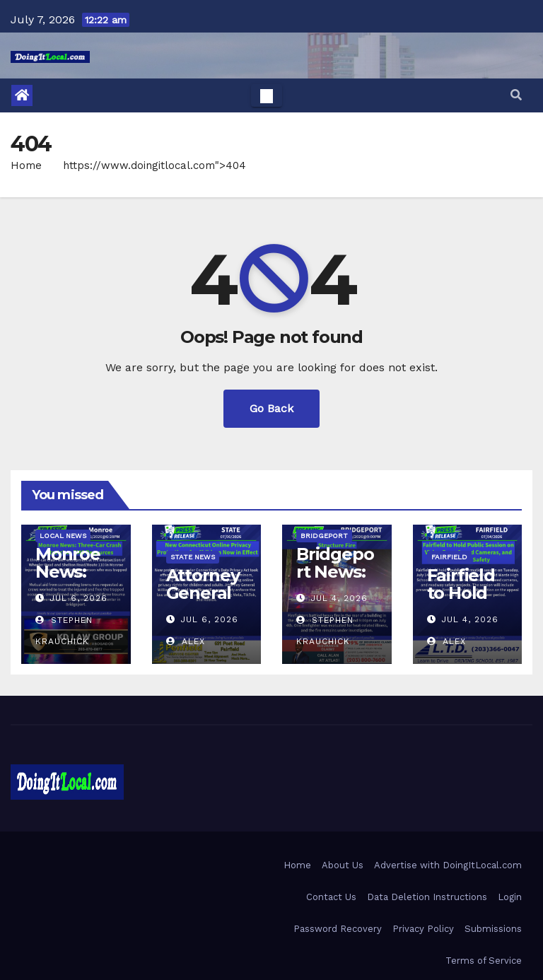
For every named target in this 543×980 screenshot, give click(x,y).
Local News (63, 536)
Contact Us (331, 897)
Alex (186, 641)
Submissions (493, 929)
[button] (516, 95)
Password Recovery (338, 929)
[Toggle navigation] (267, 95)
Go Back (271, 408)
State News (193, 557)
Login (510, 897)
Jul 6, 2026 (78, 598)
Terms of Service (484, 961)
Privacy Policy (423, 929)
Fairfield (449, 557)
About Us (343, 865)
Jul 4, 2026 (339, 598)
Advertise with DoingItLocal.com (448, 865)
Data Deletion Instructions (427, 897)
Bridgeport (324, 536)
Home (26, 165)
